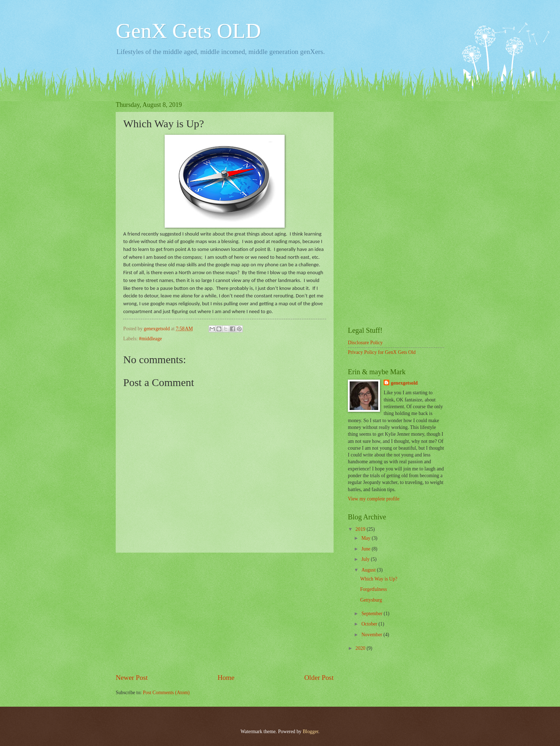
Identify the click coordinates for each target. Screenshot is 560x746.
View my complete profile (374, 499)
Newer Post (132, 678)
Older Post (319, 678)
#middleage (150, 339)
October (370, 624)
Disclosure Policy (365, 343)
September (372, 614)
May (367, 538)
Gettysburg (371, 600)
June (367, 549)
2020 (361, 648)
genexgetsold (404, 383)
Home (226, 678)
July (366, 559)
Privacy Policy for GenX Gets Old (382, 352)
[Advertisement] (225, 613)
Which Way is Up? (379, 579)
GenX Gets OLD (188, 31)
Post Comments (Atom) (166, 693)
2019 (361, 529)
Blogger (310, 732)
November (372, 635)
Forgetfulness (373, 589)
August (369, 570)
